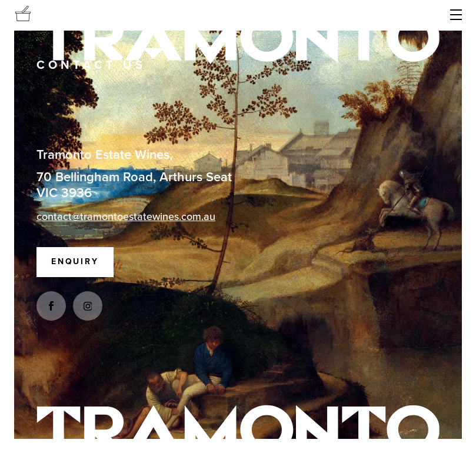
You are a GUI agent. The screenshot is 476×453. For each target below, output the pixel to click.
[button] (456, 15)
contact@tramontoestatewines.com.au (126, 216)
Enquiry (75, 262)
